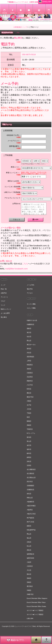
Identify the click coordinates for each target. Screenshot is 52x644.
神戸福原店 (30, 518)
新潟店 (29, 437)
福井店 (29, 449)
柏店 (28, 417)
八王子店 (30, 385)
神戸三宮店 (30, 522)
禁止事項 (4, 317)
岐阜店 (29, 453)
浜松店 (29, 461)
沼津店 (29, 465)
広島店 (29, 542)
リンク (3, 305)
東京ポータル (31, 345)
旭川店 (29, 332)
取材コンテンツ (6, 309)
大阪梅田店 (30, 502)
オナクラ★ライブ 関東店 (35, 610)
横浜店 (29, 393)
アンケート (4, 297)
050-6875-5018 (29, 54)
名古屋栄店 (30, 473)
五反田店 (30, 377)
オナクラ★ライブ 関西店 (35, 614)
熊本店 (29, 574)
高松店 (29, 550)
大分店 (29, 570)
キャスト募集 (31, 304)
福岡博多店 (30, 554)
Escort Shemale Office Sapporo (37, 598)
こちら (25, 264)
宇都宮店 (30, 429)
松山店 (29, 546)
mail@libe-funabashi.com (16, 269)
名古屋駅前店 (31, 469)
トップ (3, 285)
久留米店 (30, 566)
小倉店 (29, 562)
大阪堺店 (30, 510)
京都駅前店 (30, 490)
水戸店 (29, 405)
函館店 (29, 328)
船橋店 (29, 421)
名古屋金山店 (31, 477)
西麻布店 (30, 381)
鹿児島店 (30, 586)
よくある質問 (5, 313)
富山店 (29, 441)
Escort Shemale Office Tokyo (36, 602)
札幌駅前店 (30, 324)
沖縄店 (29, 590)
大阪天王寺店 (31, 514)
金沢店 (29, 445)
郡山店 (29, 341)
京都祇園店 (30, 486)
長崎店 (29, 578)
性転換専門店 (31, 530)
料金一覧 (4, 289)
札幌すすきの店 (32, 320)
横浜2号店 (30, 397)
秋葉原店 (30, 365)
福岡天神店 (30, 558)
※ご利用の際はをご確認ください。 (20, 38)
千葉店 (29, 413)
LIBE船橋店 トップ (20, 27)
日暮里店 (30, 373)
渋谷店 (29, 353)
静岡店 (29, 457)
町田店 (29, 389)
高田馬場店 (30, 357)
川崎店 (29, 401)
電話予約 (30, 289)
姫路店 (29, 526)
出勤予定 (4, 293)
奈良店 (29, 494)
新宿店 (29, 349)
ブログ (3, 301)
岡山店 (29, 534)
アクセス (30, 293)
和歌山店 (30, 498)
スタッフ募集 (31, 308)
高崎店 (29, 425)
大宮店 (29, 409)
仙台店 (29, 337)
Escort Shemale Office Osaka (36, 606)
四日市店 (30, 482)
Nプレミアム (31, 433)
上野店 (29, 361)
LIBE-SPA (30, 618)
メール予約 (30, 285)
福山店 (29, 538)
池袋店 (29, 369)
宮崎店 (29, 582)
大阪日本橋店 (31, 506)
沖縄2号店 (30, 594)
